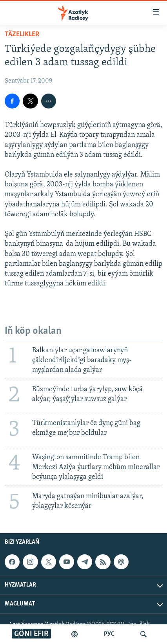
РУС (109, 634)
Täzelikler (22, 34)
